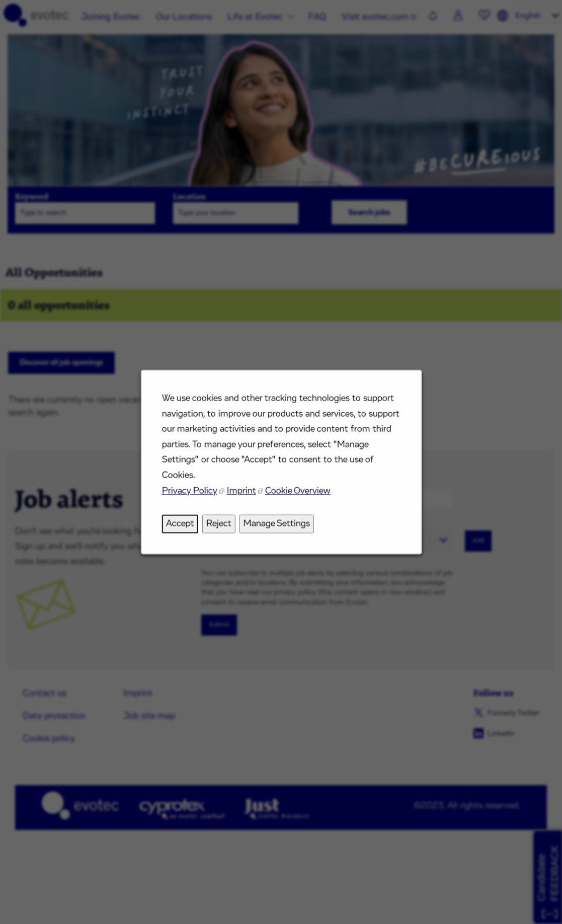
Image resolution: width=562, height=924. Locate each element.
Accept (183, 528)
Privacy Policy (192, 496)
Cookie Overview (297, 496)
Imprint (243, 496)
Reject (220, 528)
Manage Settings (277, 528)
